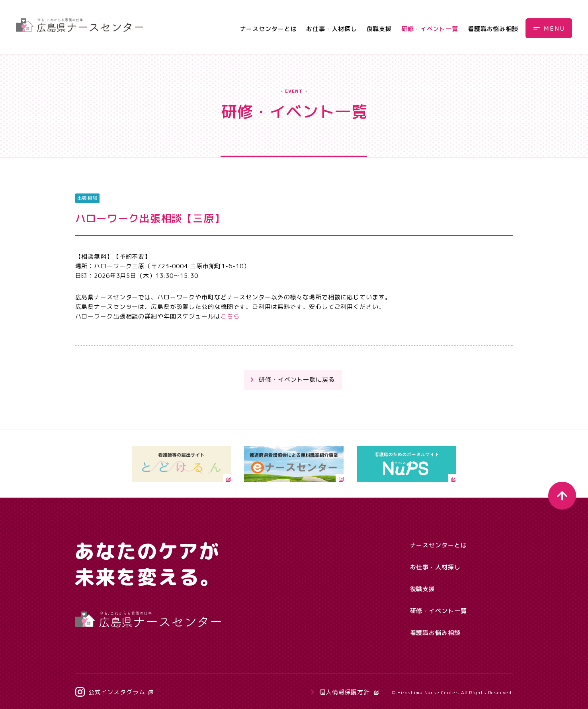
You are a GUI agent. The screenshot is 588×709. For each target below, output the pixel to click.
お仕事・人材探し (331, 29)
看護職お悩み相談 (493, 29)
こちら (230, 316)
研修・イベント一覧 (430, 29)
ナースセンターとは (269, 29)
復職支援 (379, 29)
